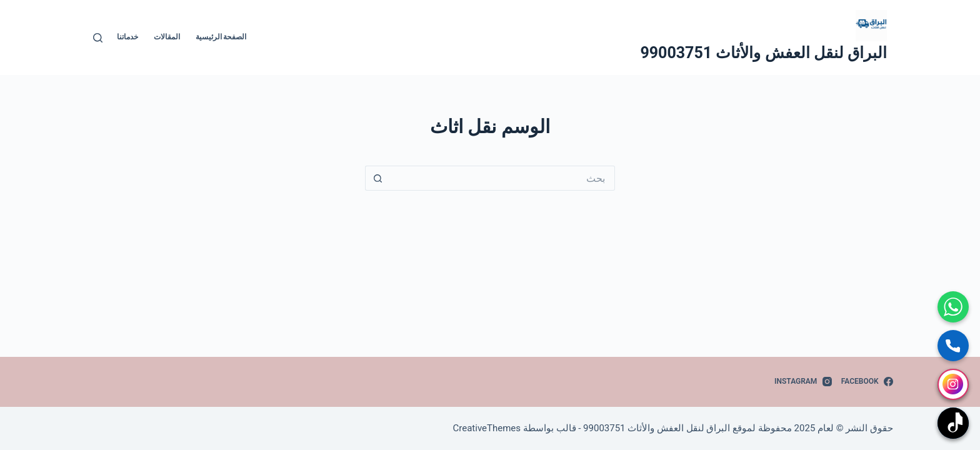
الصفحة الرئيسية (221, 37)
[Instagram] (803, 382)
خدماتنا (127, 37)
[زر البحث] (377, 178)
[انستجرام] (953, 384)
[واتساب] (953, 307)
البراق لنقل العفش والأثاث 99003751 (763, 53)
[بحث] (98, 38)
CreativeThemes (487, 428)
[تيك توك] (953, 423)
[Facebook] (867, 382)
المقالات (167, 37)
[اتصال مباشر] (953, 346)
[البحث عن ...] (502, 178)
